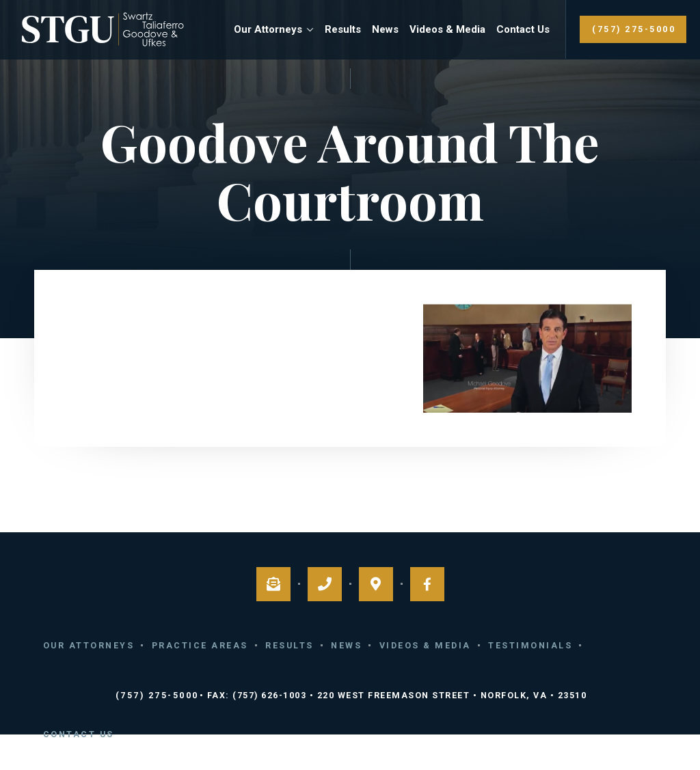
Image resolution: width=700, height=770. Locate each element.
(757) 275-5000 (634, 29)
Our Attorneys (268, 29)
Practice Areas (200, 645)
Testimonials (530, 645)
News (385, 29)
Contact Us (523, 29)
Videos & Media (447, 29)
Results (343, 29)
